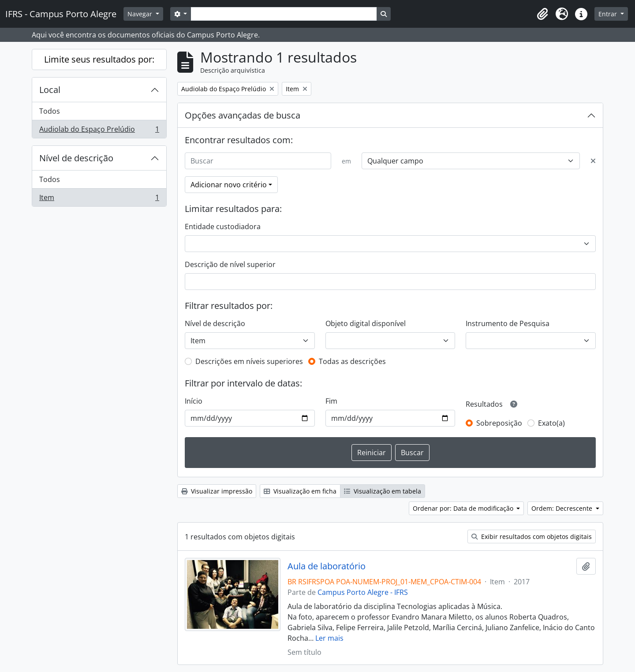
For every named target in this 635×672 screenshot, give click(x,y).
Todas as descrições (352, 361)
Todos (50, 111)
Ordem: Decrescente (563, 508)
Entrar (609, 14)
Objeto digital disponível (366, 323)
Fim (331, 401)
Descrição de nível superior (230, 264)
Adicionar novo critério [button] (229, 185)
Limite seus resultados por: (99, 59)
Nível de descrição (76, 158)
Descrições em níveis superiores (249, 361)
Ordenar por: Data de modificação (464, 508)
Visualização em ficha (300, 491)
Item (99, 199)
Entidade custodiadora (223, 226)
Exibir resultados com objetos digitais (532, 536)
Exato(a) (551, 423)
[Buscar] (258, 161)
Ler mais (329, 638)
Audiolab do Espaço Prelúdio (99, 131)
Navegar (141, 14)
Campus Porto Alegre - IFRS (363, 592)
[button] (542, 14)
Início (194, 401)
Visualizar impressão (217, 491)
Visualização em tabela (383, 491)
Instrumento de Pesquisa (508, 323)
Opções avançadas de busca (243, 115)
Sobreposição (499, 423)
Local (50, 90)
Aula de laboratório (327, 566)
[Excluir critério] (593, 161)
